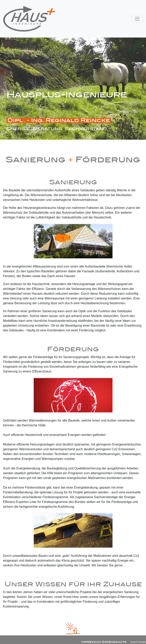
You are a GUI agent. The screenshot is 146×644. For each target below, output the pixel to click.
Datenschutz (114, 642)
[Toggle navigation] (137, 19)
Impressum (91, 642)
